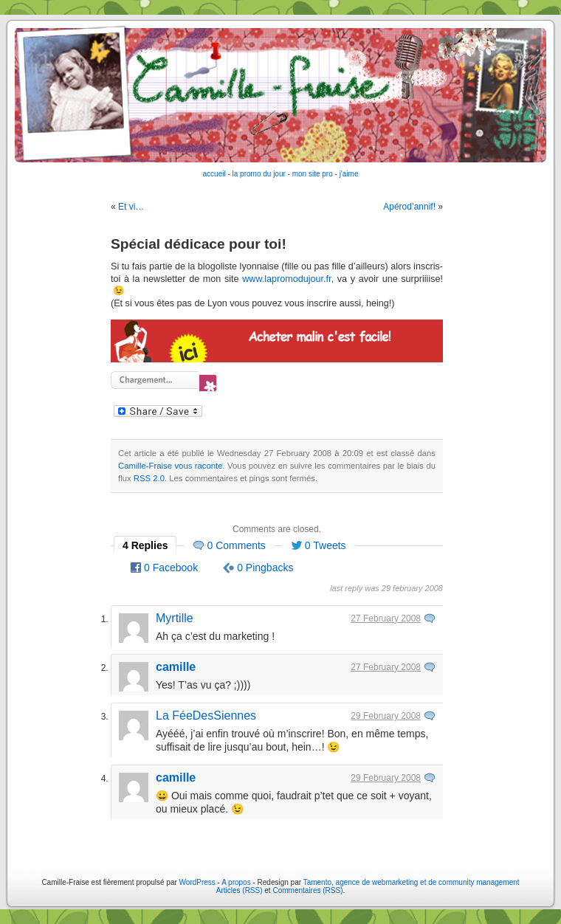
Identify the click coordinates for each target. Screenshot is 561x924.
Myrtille (175, 618)
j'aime (349, 174)
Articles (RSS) (240, 890)
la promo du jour (259, 174)
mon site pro (313, 174)
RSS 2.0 (149, 478)
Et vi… (131, 207)
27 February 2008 (386, 618)
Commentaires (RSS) (307, 890)
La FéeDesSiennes (206, 716)
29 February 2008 (386, 716)
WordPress (197, 882)
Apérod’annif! (409, 207)
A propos (237, 882)
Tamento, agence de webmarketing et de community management (412, 882)
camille (176, 667)
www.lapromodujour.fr (286, 279)
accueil (214, 174)
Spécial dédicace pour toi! (199, 244)
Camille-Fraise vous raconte (171, 466)
